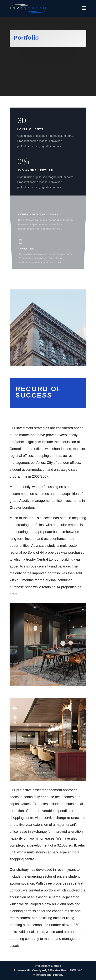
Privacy (58, 975)
